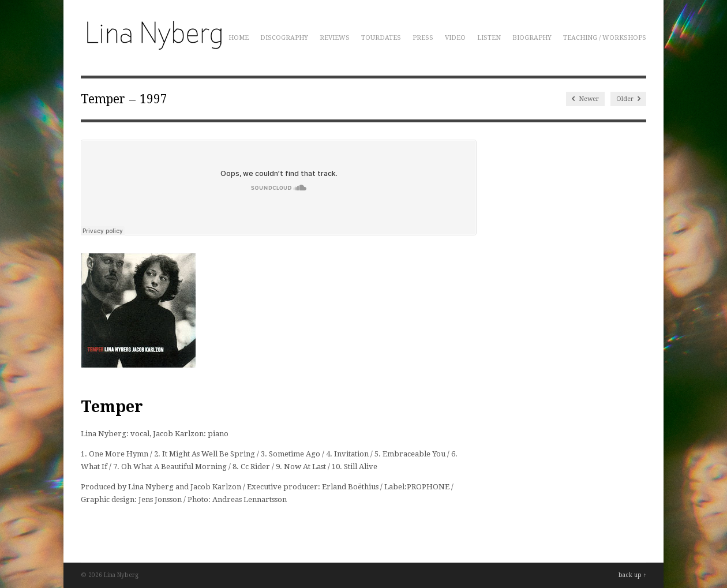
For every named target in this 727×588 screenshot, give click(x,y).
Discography (284, 38)
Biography (532, 38)
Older (628, 99)
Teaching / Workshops (605, 38)
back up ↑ (632, 575)
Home (239, 38)
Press (423, 38)
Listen (489, 38)
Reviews (335, 38)
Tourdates (381, 38)
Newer (585, 99)
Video (455, 38)
